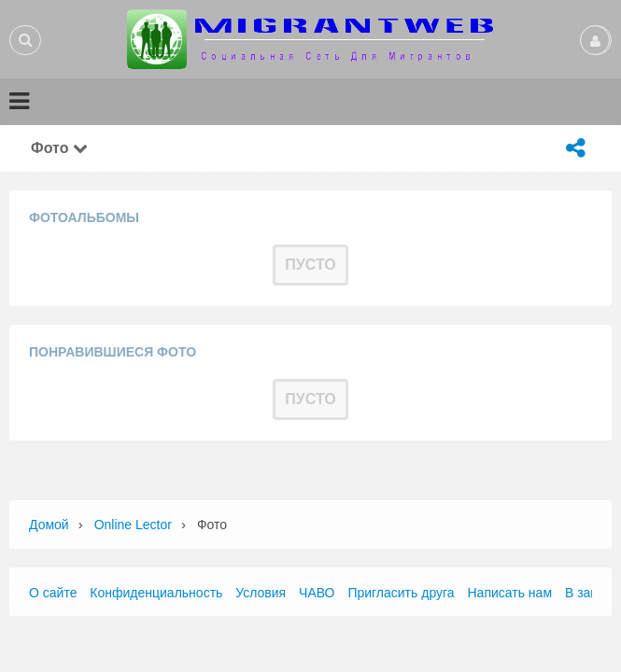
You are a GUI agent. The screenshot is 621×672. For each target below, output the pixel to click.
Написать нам (510, 593)
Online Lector (133, 525)
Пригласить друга (401, 593)
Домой (49, 525)
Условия (261, 593)
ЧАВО (317, 593)
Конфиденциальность (156, 593)
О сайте (53, 593)
